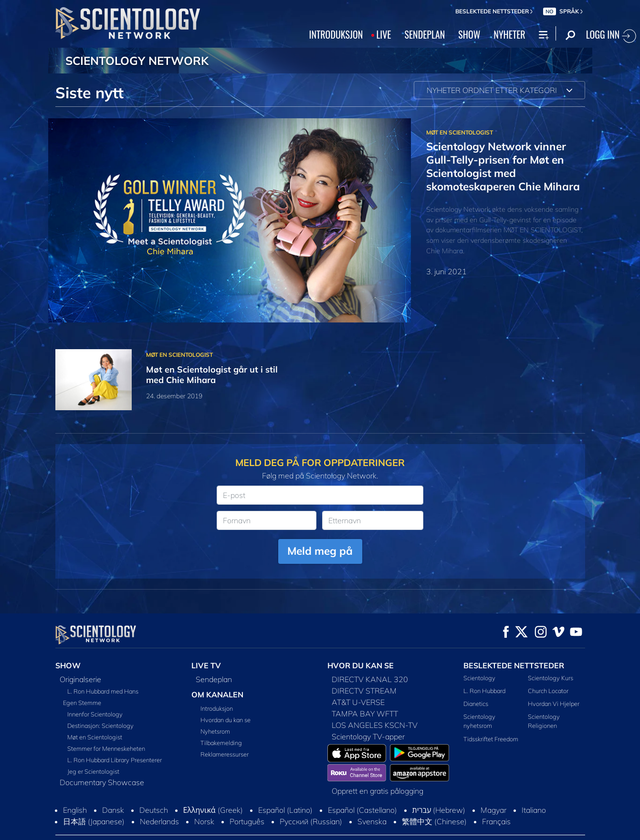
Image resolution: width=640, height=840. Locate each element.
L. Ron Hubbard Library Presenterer (115, 760)
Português (247, 821)
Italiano (534, 810)
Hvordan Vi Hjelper (554, 704)
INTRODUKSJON (336, 34)
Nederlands (159, 821)
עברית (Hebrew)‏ (439, 810)
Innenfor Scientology (95, 714)
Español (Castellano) (362, 810)
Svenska (372, 821)
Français (496, 821)
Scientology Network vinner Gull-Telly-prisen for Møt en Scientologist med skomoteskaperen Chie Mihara (503, 166)
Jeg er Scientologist (93, 771)
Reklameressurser (225, 754)
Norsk (204, 821)
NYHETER (509, 34)
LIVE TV (206, 665)
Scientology (479, 678)
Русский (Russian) (311, 821)
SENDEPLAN (425, 34)
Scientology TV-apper (368, 736)
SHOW (469, 34)
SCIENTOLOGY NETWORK (137, 61)
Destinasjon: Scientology (100, 726)
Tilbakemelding (221, 743)
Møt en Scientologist (95, 737)
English (75, 810)
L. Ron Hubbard (484, 691)
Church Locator (548, 691)
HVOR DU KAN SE (361, 665)
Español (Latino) (285, 810)
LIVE (383, 34)
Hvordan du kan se (226, 720)
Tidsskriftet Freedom (491, 739)
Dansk (113, 810)
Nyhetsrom (215, 731)
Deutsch (154, 810)
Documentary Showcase (102, 782)
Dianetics (476, 704)
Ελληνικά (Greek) (213, 810)
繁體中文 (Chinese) (434, 821)
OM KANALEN (217, 695)
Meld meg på (320, 551)
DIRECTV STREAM (364, 691)
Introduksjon (217, 708)
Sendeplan (214, 679)
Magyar (493, 810)
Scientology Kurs (551, 678)
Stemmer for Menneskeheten (106, 748)
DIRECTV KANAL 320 (370, 679)
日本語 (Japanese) (94, 821)
